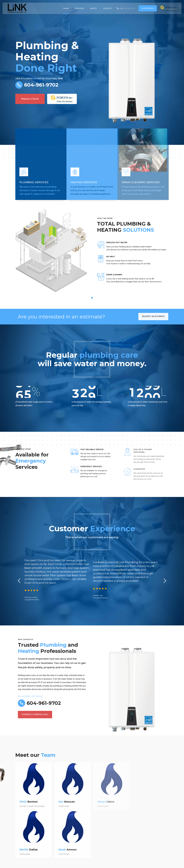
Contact (107, 8)
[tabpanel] (92, 254)
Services (79, 8)
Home (66, 8)
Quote (93, 8)
